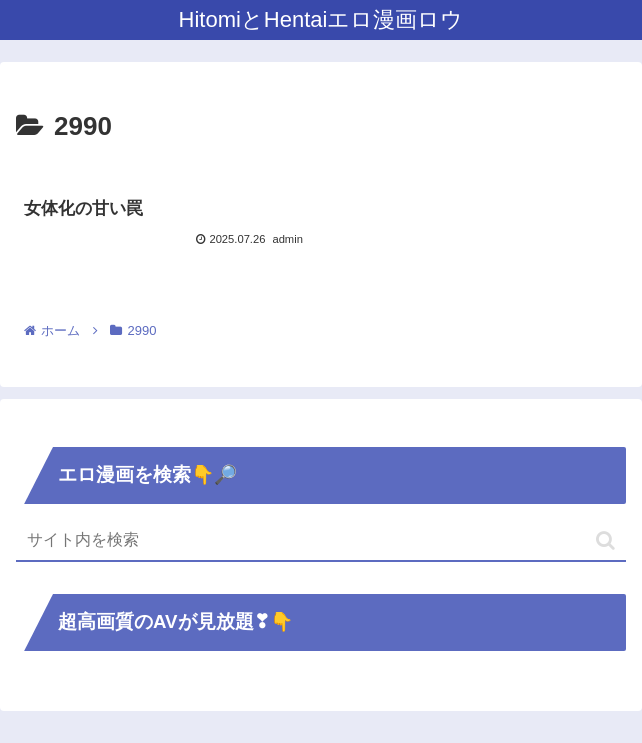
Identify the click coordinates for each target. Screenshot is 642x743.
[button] (605, 540)
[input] (321, 541)
